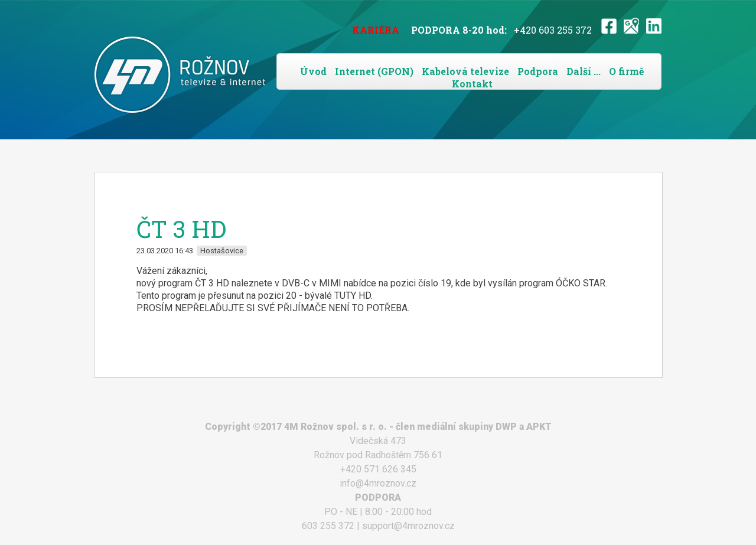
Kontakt (472, 84)
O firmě (626, 71)
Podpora (538, 71)
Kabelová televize (465, 71)
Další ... (584, 71)
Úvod (313, 71)
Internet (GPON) (374, 71)
